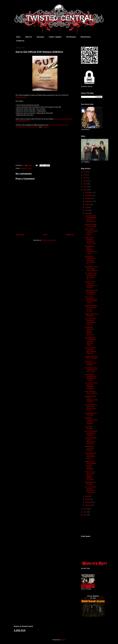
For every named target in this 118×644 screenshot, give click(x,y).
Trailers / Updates (55, 37)
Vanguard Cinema (26, 168)
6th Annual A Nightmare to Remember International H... (90, 260)
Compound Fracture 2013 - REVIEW (91, 363)
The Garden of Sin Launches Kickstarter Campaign (91, 386)
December (89, 192)
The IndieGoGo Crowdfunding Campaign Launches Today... (90, 341)
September (89, 201)
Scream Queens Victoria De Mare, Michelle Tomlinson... (91, 351)
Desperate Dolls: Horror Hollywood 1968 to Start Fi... (91, 399)
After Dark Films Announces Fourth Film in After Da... (90, 321)
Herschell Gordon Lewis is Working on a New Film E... (91, 441)
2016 (85, 181)
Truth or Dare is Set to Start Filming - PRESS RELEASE (90, 476)
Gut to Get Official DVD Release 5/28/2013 (91, 433)
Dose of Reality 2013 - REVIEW (91, 392)
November (89, 195)
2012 (85, 509)
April (87, 496)
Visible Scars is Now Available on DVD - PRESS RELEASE (90, 465)
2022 (85, 172)
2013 (85, 190)
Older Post (70, 235)
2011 (85, 512)
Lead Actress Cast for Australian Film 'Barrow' (91, 292)
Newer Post (20, 235)
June (87, 210)
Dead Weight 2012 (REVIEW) (91, 315)
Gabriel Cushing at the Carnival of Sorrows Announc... (91, 308)
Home (18, 37)
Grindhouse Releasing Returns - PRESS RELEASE (89, 331)
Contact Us (20, 41)
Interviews (40, 37)
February (88, 502)
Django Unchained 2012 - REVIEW (91, 357)
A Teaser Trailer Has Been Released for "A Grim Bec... (91, 285)
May (87, 213)
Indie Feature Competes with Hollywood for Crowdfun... (91, 377)
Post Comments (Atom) (49, 240)
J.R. (24, 165)
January (88, 505)
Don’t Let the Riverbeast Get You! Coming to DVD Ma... (91, 300)
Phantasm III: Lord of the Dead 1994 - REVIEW (91, 269)
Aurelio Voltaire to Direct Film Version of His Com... (91, 407)
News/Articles (86, 37)
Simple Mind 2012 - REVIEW (91, 414)
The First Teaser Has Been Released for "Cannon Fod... (91, 490)
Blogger (63, 640)
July (87, 207)
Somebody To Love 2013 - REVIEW (90, 448)
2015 (85, 184)
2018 (85, 175)
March (88, 499)
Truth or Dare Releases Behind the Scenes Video (90, 240)
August (88, 204)
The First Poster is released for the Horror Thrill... (91, 370)
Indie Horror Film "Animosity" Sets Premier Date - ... (91, 456)
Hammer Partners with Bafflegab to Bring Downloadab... (91, 219)
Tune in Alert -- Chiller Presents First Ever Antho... (91, 232)
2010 (85, 515)
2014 (85, 187)
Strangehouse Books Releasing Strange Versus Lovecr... (91, 250)
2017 (85, 178)
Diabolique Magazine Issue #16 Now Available (91, 421)
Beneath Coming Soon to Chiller (91, 225)
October (88, 198)
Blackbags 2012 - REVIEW (91, 483)
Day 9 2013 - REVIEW (89, 427)
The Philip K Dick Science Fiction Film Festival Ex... (91, 276)
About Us (29, 37)
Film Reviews (71, 37)
